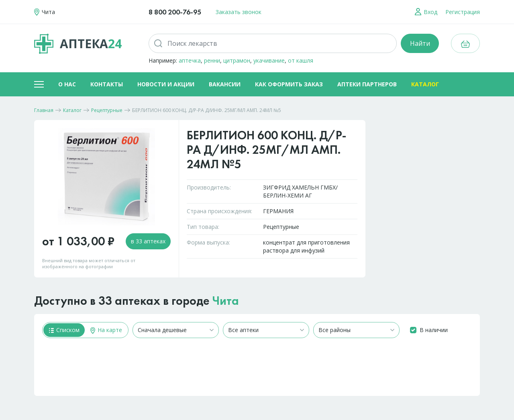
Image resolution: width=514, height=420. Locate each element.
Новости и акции (166, 84)
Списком (64, 330)
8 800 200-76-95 (175, 12)
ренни (212, 60)
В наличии (434, 330)
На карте (106, 330)
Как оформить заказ (289, 84)
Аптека (78, 44)
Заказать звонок (239, 12)
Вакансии (225, 84)
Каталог (425, 84)
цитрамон (237, 60)
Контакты (107, 84)
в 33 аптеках (148, 241)
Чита (226, 301)
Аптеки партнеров (367, 84)
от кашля (301, 60)
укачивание (269, 60)
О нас (67, 84)
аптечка (190, 60)
